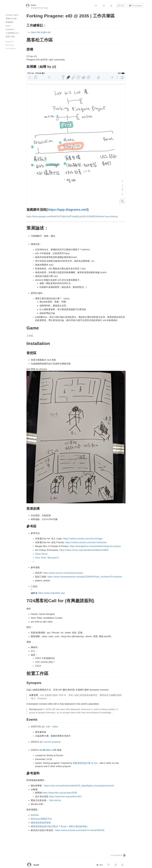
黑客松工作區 (11, 19)
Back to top (10, 45)
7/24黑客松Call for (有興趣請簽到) (14, 33)
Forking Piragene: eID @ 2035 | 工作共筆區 (14, 15)
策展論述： (10, 22)
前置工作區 (10, 37)
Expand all (9, 42)
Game (8, 26)
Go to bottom (11, 48)
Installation (10, 29)
